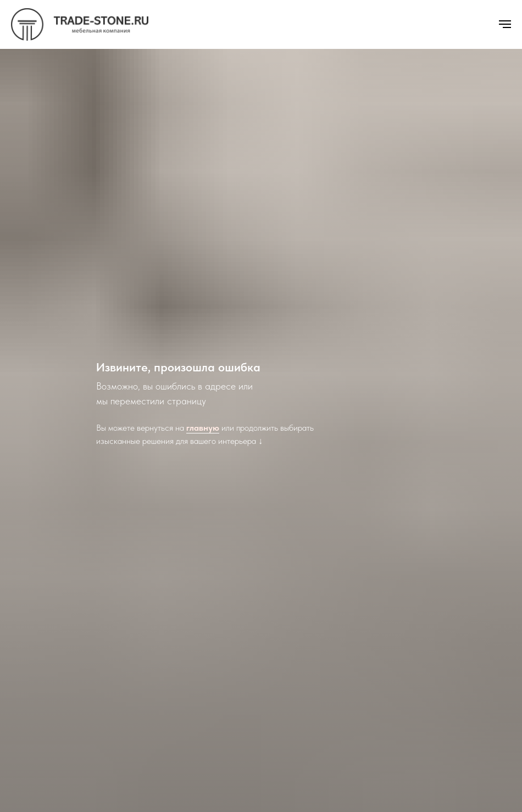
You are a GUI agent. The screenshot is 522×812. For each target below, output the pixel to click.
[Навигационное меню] (505, 24)
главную (203, 428)
